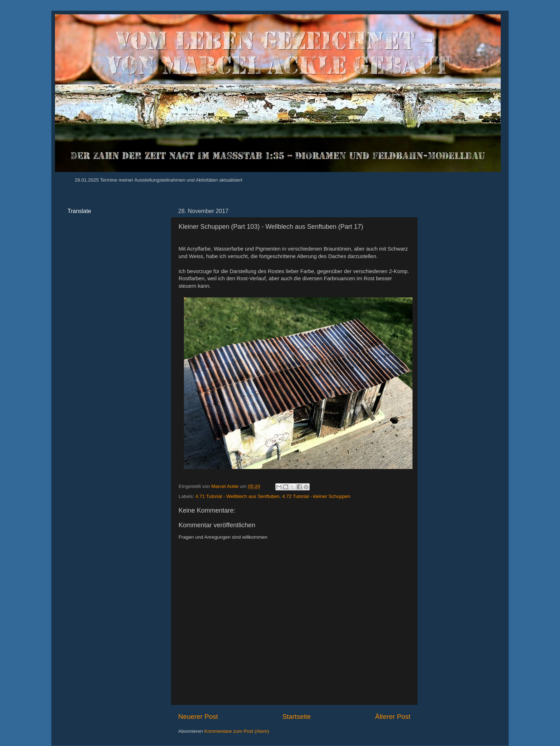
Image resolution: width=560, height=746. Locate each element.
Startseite (296, 717)
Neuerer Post (198, 717)
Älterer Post (393, 717)
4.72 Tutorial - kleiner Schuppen (316, 496)
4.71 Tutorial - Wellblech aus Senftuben (237, 496)
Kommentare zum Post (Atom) (237, 731)
